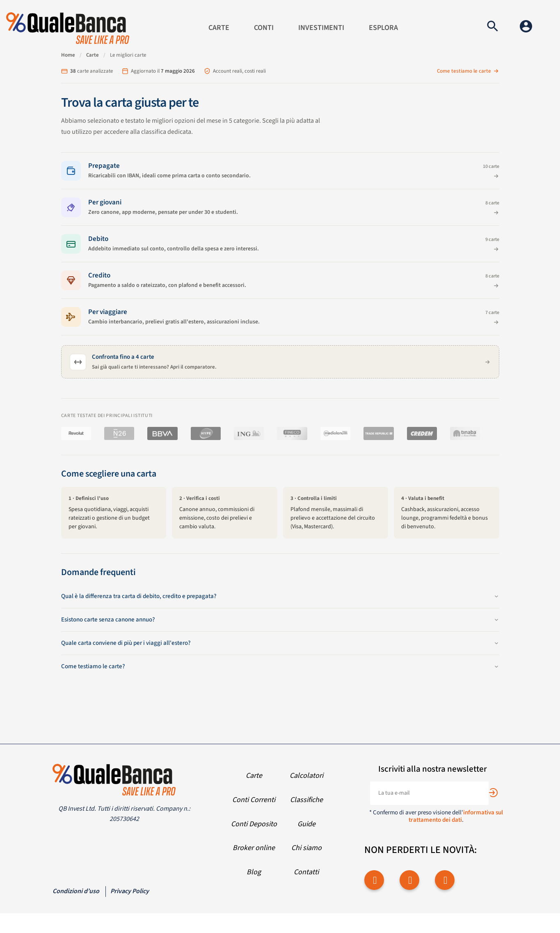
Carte (219, 28)
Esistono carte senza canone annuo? (280, 620)
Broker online (254, 848)
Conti (264, 28)
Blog (254, 872)
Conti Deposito (254, 824)
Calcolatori (306, 776)
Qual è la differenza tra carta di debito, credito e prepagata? (280, 596)
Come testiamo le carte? (280, 666)
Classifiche (306, 800)
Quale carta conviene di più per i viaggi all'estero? (280, 643)
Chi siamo (306, 848)
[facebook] (374, 880)
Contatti (306, 872)
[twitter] (409, 880)
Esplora (383, 28)
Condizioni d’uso (76, 891)
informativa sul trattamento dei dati (456, 816)
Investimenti (321, 28)
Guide (306, 824)
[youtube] (445, 880)
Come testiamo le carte (468, 71)
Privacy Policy (130, 891)
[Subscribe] (493, 793)
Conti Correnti (254, 800)
